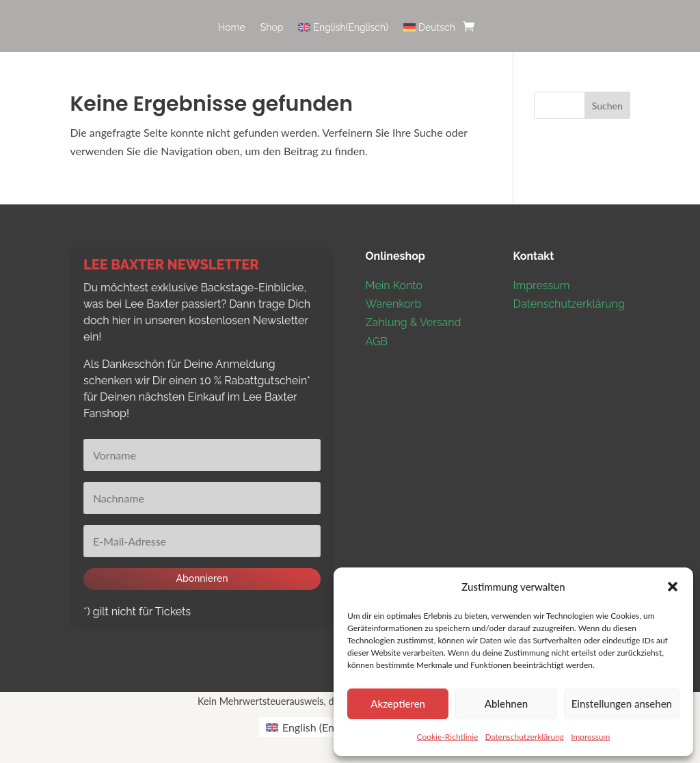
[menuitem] (343, 37)
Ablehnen (506, 704)
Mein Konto (394, 285)
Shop (272, 28)
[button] (673, 587)
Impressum (590, 737)
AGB (377, 342)
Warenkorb (394, 304)
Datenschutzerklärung (524, 737)
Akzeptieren (398, 704)
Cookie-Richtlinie (448, 737)
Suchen (607, 106)
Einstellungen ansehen (622, 704)
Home (232, 28)
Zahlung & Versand (414, 322)
